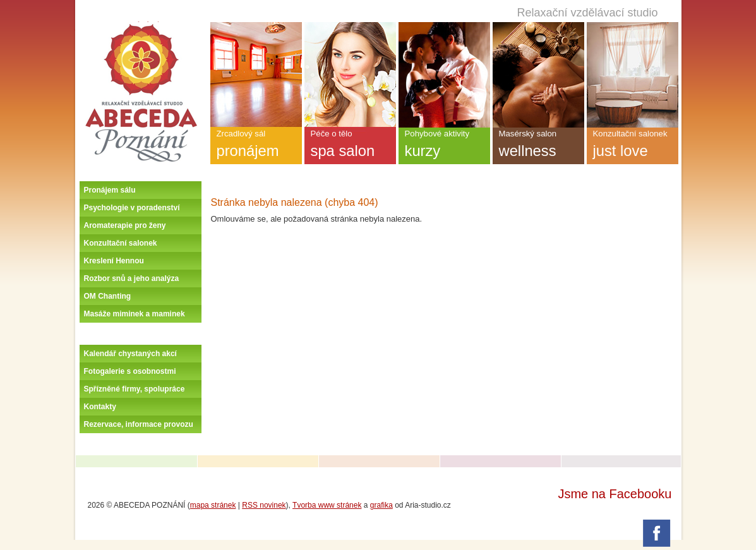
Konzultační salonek (121, 243)
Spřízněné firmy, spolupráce (135, 389)
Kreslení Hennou (114, 261)
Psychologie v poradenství (132, 208)
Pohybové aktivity (444, 146)
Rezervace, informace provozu (139, 424)
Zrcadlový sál (256, 146)
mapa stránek (213, 505)
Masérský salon (538, 146)
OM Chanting (108, 296)
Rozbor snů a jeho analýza (132, 278)
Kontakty (100, 407)
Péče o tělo (350, 146)
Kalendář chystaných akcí (130, 354)
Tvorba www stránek (327, 505)
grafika (381, 505)
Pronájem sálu (110, 190)
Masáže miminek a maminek (135, 314)
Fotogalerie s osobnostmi (130, 371)
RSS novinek (264, 505)
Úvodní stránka (141, 27)
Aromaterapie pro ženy (125, 225)
